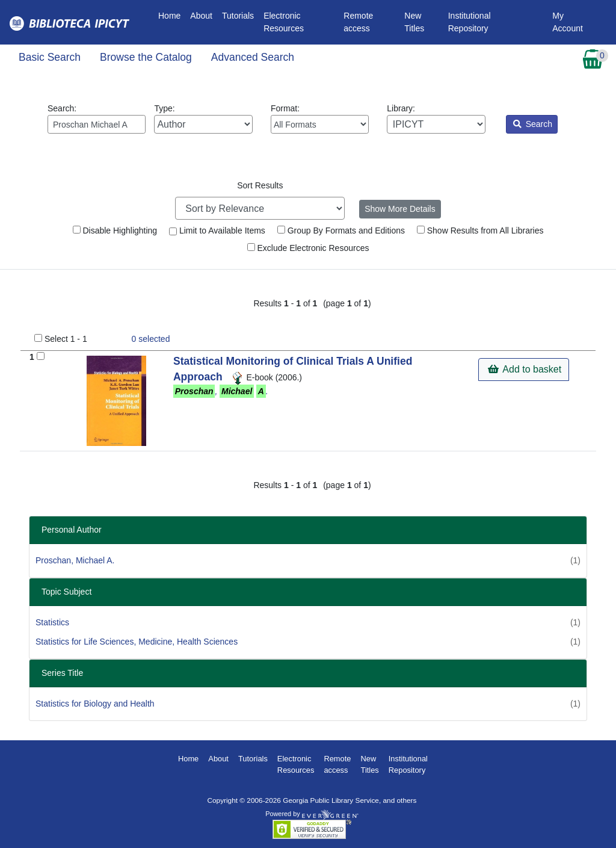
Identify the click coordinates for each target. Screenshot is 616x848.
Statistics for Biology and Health (95, 704)
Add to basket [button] (525, 369)
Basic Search (50, 57)
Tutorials (238, 16)
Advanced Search (253, 57)
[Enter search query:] (97, 124)
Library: (436, 119)
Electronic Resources (284, 22)
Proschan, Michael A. (75, 560)
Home (172, 15)
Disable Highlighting (115, 231)
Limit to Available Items (217, 231)
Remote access (358, 22)
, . (221, 391)
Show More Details (400, 209)
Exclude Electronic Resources (308, 248)
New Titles (414, 22)
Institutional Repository (470, 22)
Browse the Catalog (146, 57)
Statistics (52, 622)
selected (151, 339)
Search (533, 124)
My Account (568, 22)
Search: (97, 119)
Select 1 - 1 (66, 339)
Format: (320, 119)
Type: (203, 119)
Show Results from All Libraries (480, 231)
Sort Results (260, 185)
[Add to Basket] (41, 356)
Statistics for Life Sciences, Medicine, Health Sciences (137, 642)
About (201, 16)
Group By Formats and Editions (341, 231)
